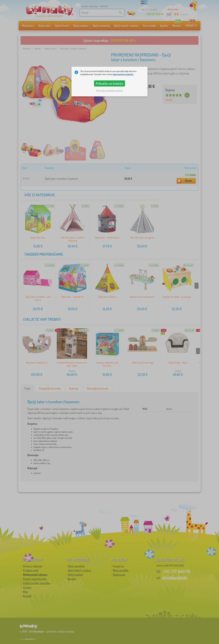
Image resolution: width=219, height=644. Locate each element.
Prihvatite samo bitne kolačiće (110, 91)
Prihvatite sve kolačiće (110, 83)
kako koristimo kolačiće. (123, 74)
